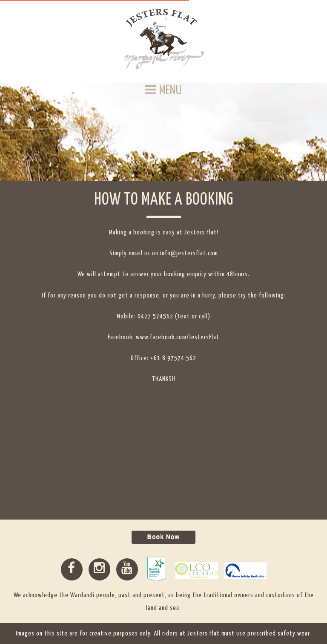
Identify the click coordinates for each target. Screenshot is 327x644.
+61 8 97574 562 (173, 358)
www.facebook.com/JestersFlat (178, 337)
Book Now (163, 537)
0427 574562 (155, 316)
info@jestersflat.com (189, 253)
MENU (163, 90)
